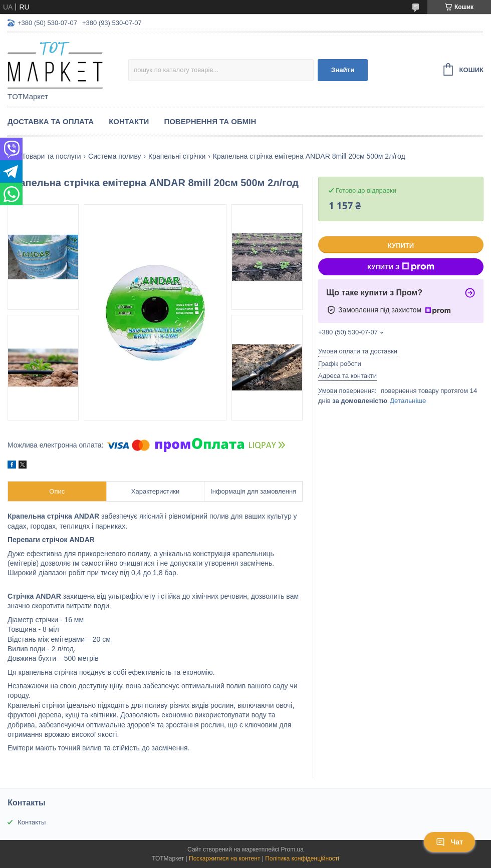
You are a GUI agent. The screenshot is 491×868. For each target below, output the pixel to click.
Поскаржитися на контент (224, 858)
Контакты (32, 822)
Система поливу (114, 156)
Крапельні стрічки (177, 156)
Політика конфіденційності (302, 858)
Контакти (129, 121)
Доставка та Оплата (51, 121)
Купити (401, 246)
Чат (449, 842)
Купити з (401, 267)
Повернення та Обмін (210, 121)
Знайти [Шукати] (343, 70)
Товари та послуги (51, 156)
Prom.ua (292, 849)
